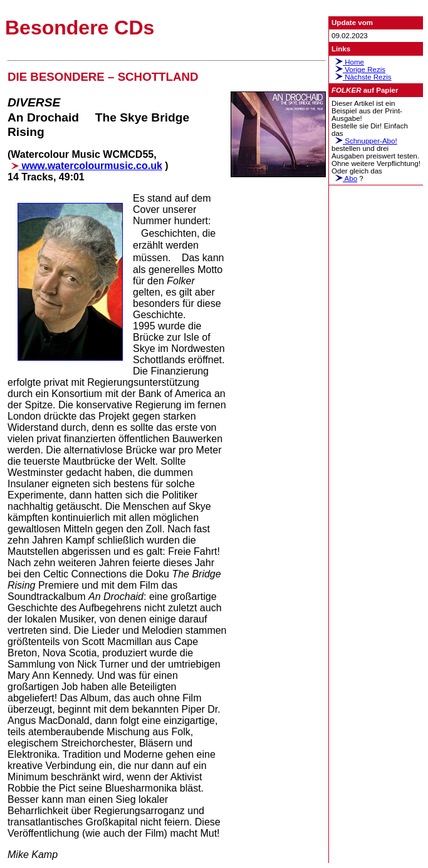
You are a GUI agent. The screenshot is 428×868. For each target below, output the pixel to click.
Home (348, 62)
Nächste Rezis (362, 77)
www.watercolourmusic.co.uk (85, 166)
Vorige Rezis (358, 70)
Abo (344, 178)
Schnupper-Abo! (364, 141)
